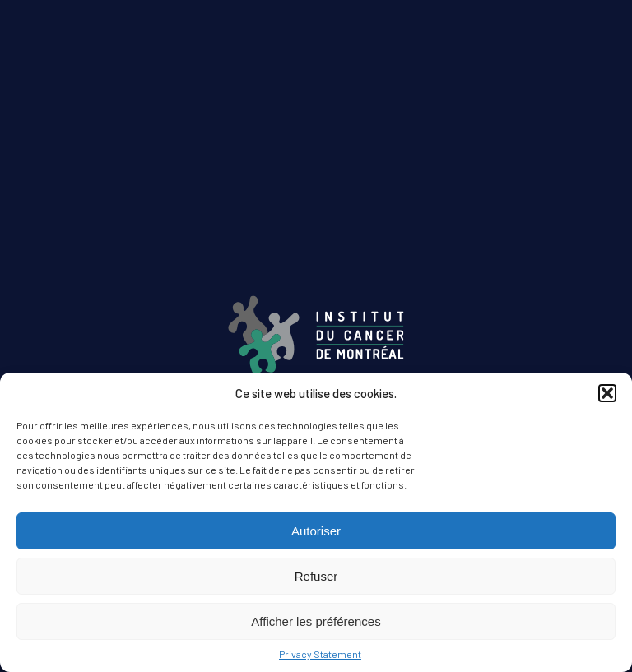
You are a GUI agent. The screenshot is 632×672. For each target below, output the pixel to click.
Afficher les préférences (316, 621)
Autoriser (316, 531)
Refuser (316, 576)
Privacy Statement (320, 654)
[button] (607, 393)
